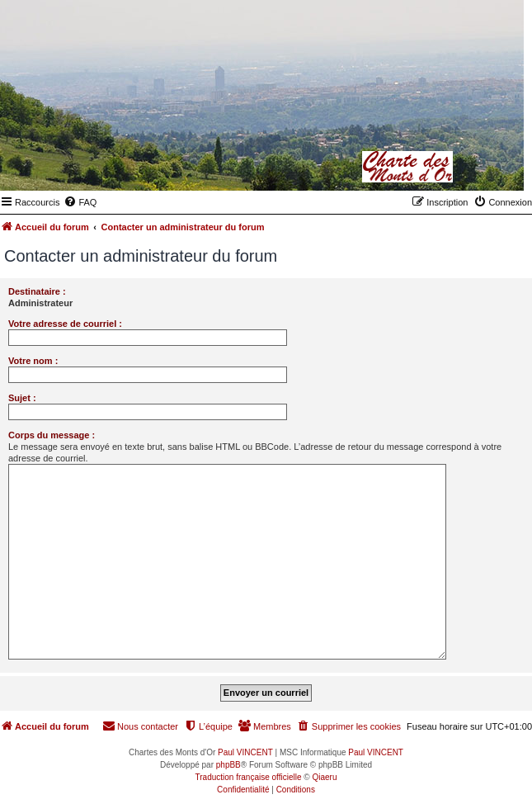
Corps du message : (52, 435)
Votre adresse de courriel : (65, 324)
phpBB (228, 765)
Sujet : (22, 398)
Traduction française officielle (249, 777)
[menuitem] (80, 202)
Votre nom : (33, 361)
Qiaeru (324, 777)
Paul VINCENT (245, 752)
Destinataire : (37, 291)
